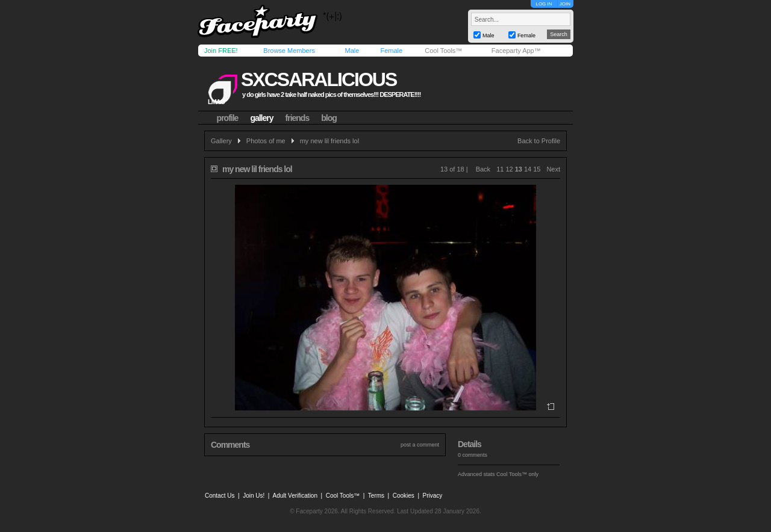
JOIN (565, 4)
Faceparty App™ (516, 51)
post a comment (420, 445)
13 (519, 169)
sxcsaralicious (319, 79)
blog (329, 118)
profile (228, 118)
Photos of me (266, 141)
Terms (376, 496)
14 (528, 169)
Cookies (404, 496)
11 (500, 169)
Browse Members (289, 51)
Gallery (221, 141)
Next (553, 169)
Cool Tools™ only (517, 474)
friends (298, 118)
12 (509, 169)
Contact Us (220, 496)
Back (483, 169)
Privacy (433, 496)
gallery (261, 118)
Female (391, 51)
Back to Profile (539, 141)
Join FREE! (221, 51)
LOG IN (544, 4)
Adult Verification (295, 496)
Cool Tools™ (443, 51)
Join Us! (254, 496)
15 (537, 169)
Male (352, 51)
